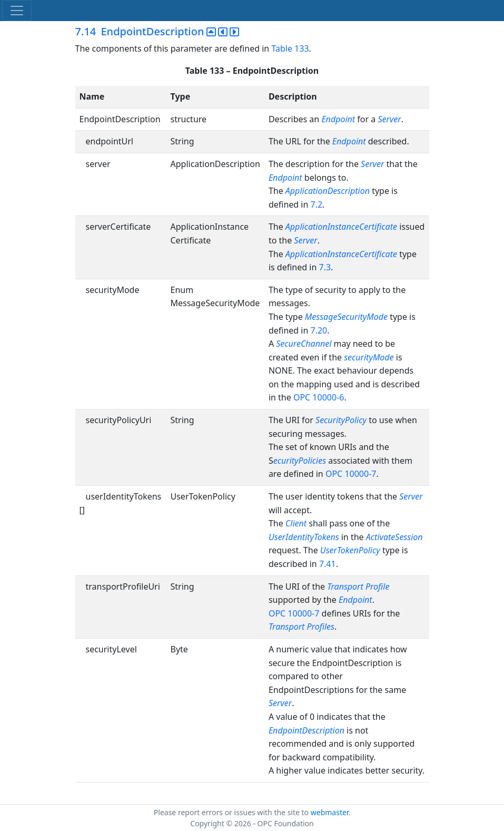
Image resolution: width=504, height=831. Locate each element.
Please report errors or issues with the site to (232, 812)
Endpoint (338, 119)
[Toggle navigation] (17, 11)
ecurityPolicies (301, 461)
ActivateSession (394, 537)
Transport (345, 586)
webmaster (330, 812)
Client (296, 523)
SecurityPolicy (341, 420)
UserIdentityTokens (304, 537)
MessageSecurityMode (346, 317)
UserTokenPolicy (350, 550)
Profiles (321, 627)
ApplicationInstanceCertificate (341, 227)
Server (389, 119)
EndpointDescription (307, 730)
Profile (377, 586)
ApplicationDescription (328, 191)
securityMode (369, 357)
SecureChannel (304, 344)
